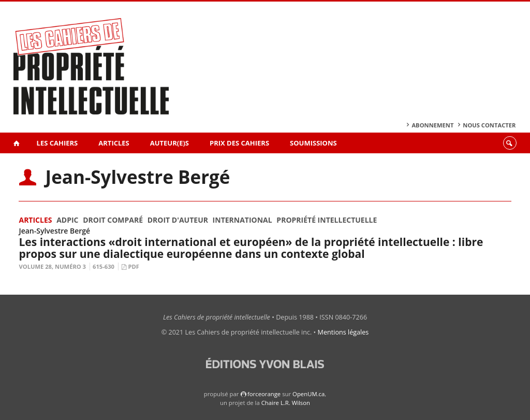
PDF (133, 266)
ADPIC (67, 220)
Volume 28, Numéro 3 (52, 266)
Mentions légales (343, 332)
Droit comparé (113, 220)
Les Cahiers (57, 143)
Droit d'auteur (178, 220)
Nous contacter (489, 125)
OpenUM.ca (308, 394)
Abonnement (432, 125)
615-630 (104, 266)
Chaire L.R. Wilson (286, 403)
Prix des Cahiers (239, 143)
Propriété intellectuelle (327, 220)
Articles (114, 143)
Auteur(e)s (170, 143)
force (264, 394)
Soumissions (313, 143)
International (242, 220)
